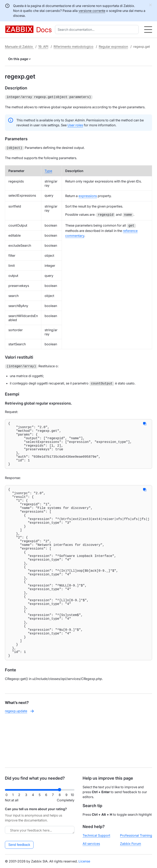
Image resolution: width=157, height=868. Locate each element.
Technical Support (96, 835)
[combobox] (98, 30)
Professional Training (136, 835)
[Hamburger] (148, 30)
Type (48, 170)
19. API (43, 47)
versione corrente (92, 11)
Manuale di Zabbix (19, 47)
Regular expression (113, 47)
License (84, 861)
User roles (75, 125)
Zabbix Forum (131, 844)
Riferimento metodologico (73, 47)
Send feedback (19, 845)
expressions (88, 195)
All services (91, 844)
